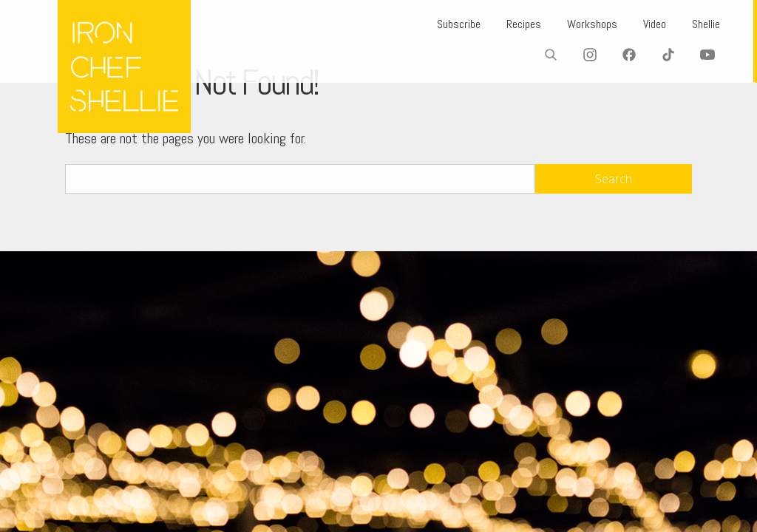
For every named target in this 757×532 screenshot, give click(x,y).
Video (645, 24)
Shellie (702, 24)
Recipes (503, 24)
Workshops (577, 24)
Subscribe (433, 24)
